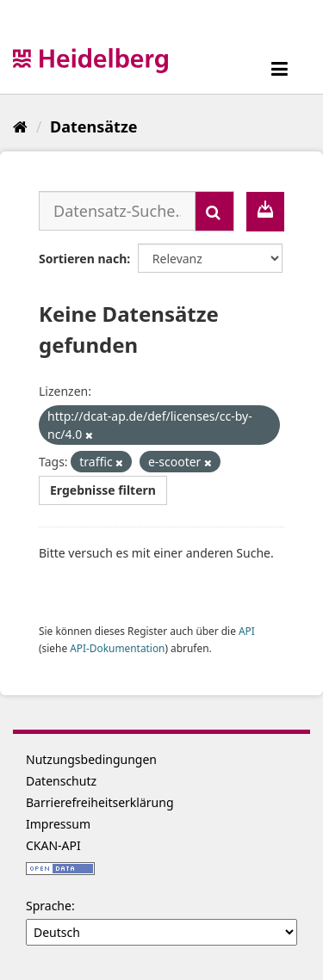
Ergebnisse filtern (103, 490)
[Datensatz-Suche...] (117, 211)
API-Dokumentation (117, 648)
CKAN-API (53, 845)
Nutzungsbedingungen (91, 759)
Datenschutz (61, 781)
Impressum (58, 824)
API (247, 631)
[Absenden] (214, 211)
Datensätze (93, 126)
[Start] (20, 126)
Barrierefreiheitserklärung (100, 802)
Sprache (49, 906)
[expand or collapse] (280, 68)
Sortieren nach (83, 259)
